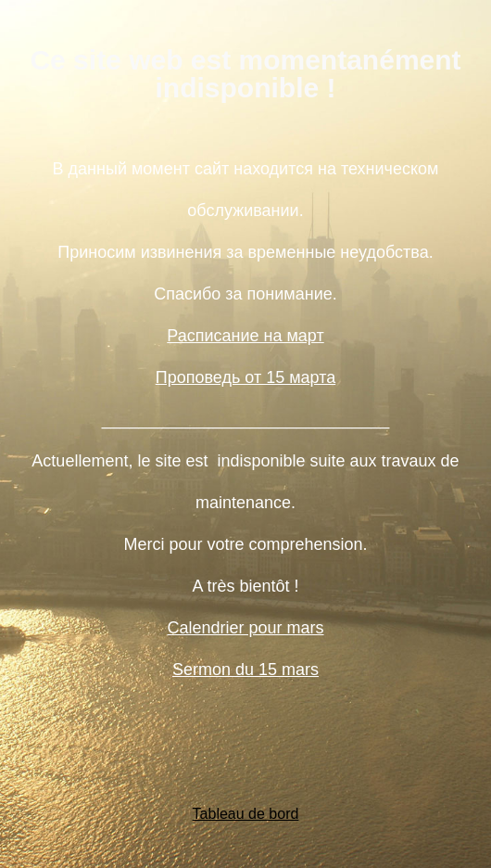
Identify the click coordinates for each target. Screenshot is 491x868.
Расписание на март (245, 336)
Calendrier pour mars (245, 628)
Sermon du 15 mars (245, 670)
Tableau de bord (246, 814)
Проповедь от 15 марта (246, 377)
